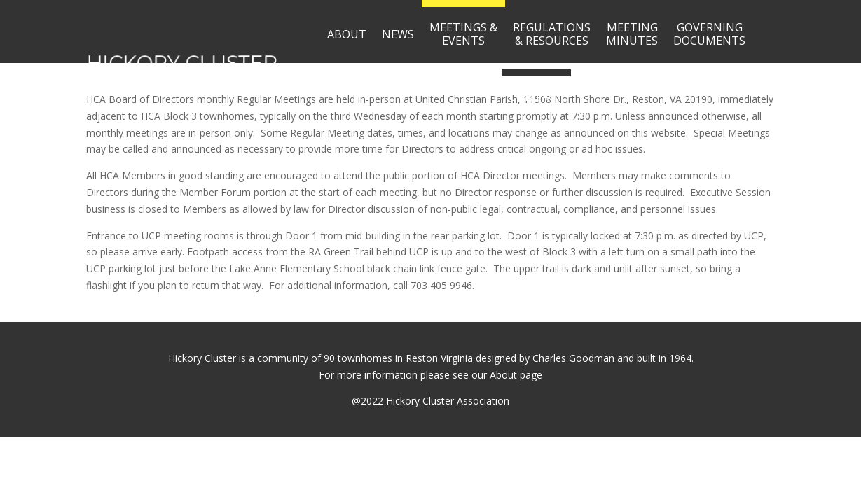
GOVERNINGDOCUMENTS (709, 34)
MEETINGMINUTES (632, 34)
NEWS (398, 34)
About (503, 375)
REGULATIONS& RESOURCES (552, 34)
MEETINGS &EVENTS (463, 34)
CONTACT (536, 97)
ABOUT (347, 34)
